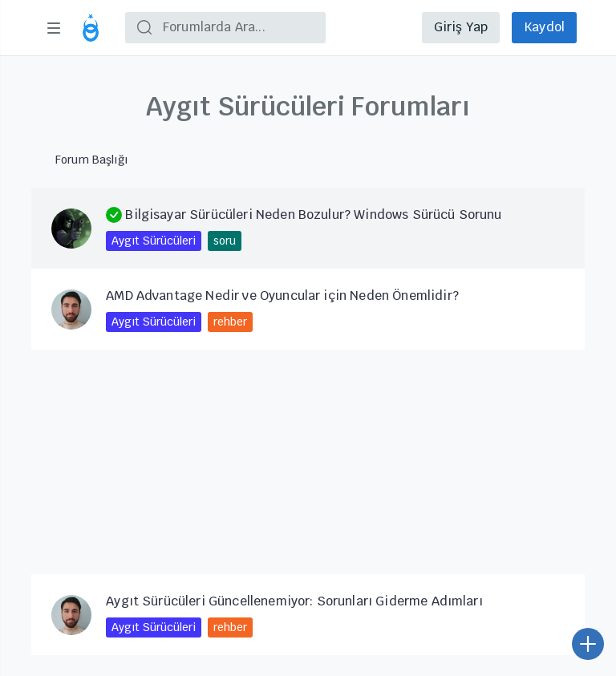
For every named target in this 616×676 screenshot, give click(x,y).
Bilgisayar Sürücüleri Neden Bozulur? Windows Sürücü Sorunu (304, 215)
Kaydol (544, 27)
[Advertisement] (308, 462)
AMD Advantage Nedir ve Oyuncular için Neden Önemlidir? (282, 295)
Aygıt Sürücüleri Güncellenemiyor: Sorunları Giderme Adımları (294, 601)
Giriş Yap (461, 27)
